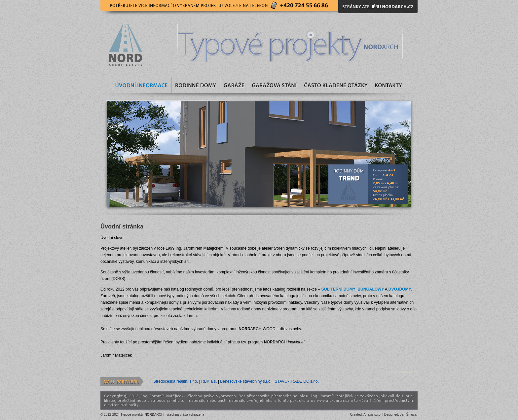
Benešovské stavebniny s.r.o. (246, 381)
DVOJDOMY (400, 289)
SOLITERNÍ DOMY (338, 289)
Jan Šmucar (409, 415)
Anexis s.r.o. (372, 415)
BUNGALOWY (371, 289)
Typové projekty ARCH (142, 415)
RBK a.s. (210, 381)
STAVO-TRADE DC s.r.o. (297, 381)
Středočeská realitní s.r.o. (176, 381)
